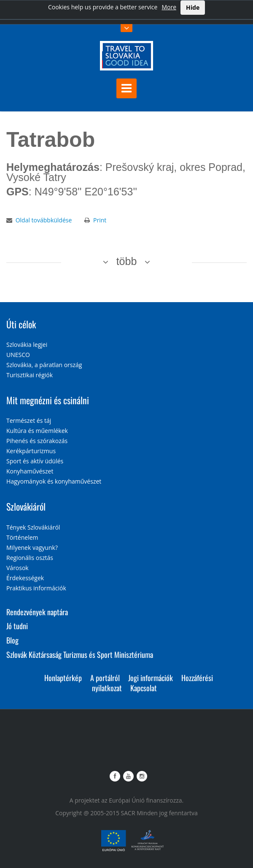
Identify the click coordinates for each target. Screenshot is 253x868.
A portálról (105, 678)
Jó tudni (17, 626)
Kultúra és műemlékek (37, 431)
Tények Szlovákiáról (33, 527)
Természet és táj (29, 420)
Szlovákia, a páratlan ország (44, 365)
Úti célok (21, 324)
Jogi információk (151, 678)
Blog (12, 640)
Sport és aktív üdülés (35, 461)
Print (100, 220)
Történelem (22, 537)
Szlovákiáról (26, 506)
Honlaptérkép (63, 678)
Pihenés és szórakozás (37, 441)
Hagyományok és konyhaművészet (54, 481)
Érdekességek (25, 578)
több (127, 261)
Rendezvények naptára (37, 612)
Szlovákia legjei (27, 345)
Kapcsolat (144, 688)
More (169, 7)
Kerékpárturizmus (31, 451)
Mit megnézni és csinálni (48, 400)
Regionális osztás (30, 558)
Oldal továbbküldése (44, 220)
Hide (193, 7)
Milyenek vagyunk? (32, 548)
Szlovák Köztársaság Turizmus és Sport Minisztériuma (80, 654)
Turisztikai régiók (30, 375)
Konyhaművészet (30, 471)
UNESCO (18, 355)
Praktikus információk (36, 588)
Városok (17, 568)
